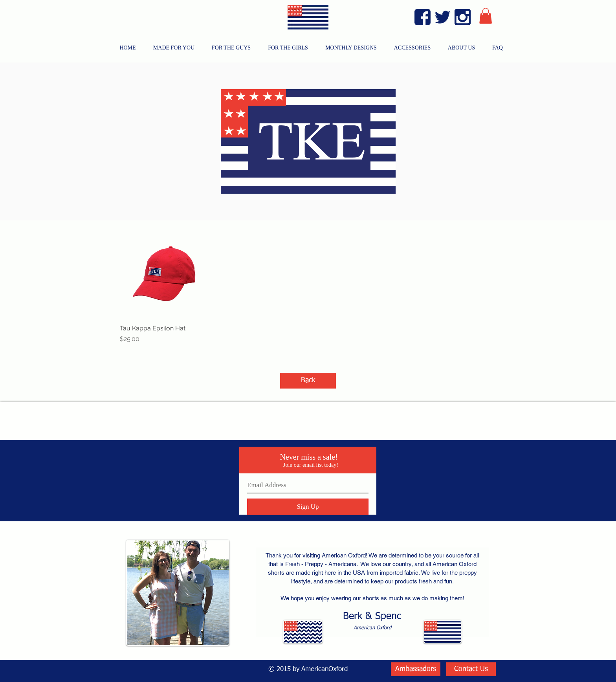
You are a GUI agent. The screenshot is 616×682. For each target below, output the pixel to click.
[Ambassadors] (416, 669)
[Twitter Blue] (443, 17)
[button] (486, 16)
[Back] (308, 381)
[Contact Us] (471, 669)
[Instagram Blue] (463, 17)
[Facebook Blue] (423, 17)
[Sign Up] (308, 507)
